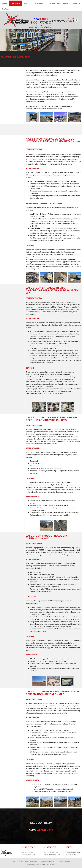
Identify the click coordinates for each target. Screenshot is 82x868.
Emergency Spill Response (47, 862)
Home (14, 862)
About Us (60, 862)
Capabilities (34, 862)
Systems (20, 862)
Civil (27, 862)
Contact (68, 862)
